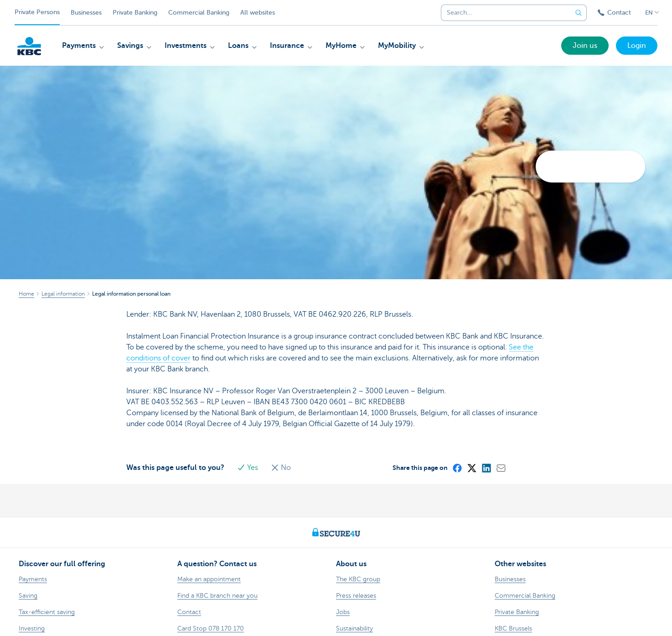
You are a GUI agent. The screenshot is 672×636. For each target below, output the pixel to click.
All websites (258, 13)
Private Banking (135, 13)
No (281, 468)
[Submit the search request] (579, 13)
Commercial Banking (199, 13)
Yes (248, 468)
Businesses (86, 13)
